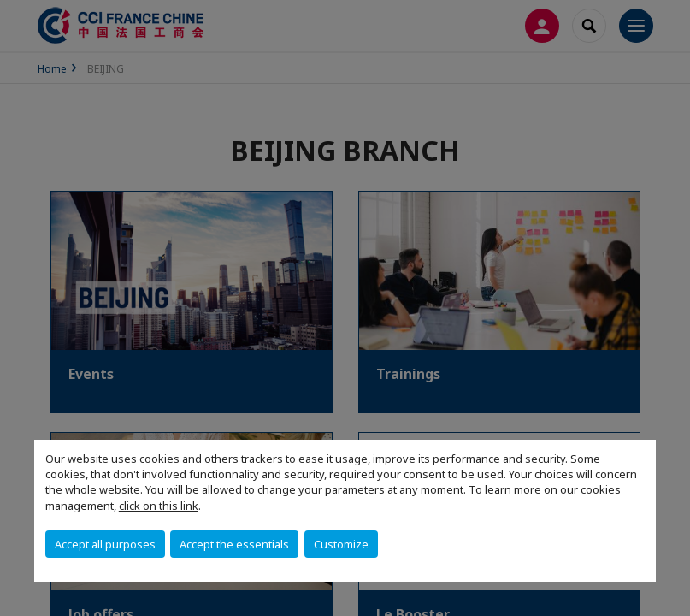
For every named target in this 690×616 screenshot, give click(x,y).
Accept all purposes (105, 544)
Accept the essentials (234, 544)
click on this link (159, 506)
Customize (341, 544)
